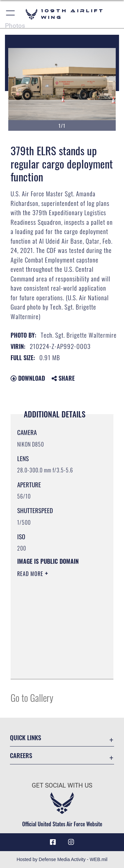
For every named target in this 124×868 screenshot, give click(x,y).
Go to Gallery (32, 697)
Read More (31, 574)
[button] (11, 14)
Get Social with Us (62, 785)
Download (28, 378)
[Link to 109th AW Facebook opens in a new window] (53, 842)
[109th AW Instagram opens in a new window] (71, 842)
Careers (21, 755)
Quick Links (25, 737)
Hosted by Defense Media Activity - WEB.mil (62, 859)
